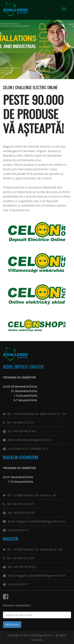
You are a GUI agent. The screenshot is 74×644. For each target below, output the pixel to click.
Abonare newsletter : (18, 605)
